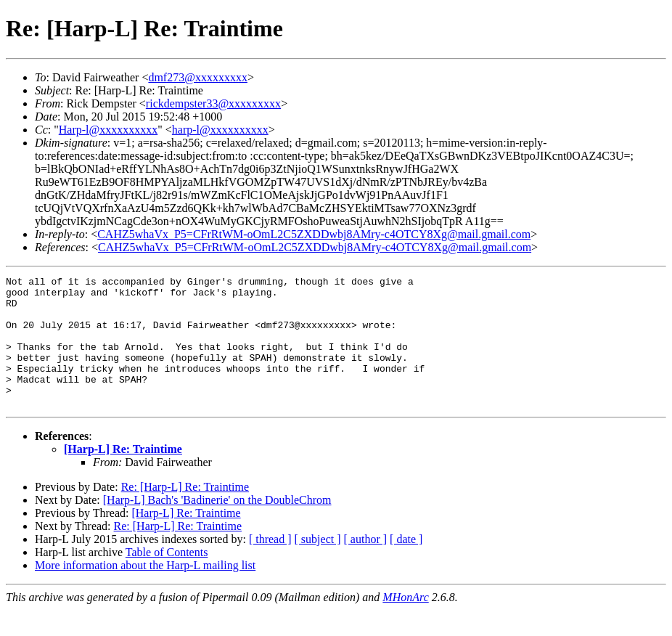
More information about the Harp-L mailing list (145, 591)
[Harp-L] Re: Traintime (123, 475)
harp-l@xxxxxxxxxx (220, 130)
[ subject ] (318, 565)
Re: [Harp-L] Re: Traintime (185, 513)
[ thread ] (270, 565)
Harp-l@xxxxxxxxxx (108, 130)
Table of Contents (167, 578)
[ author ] (366, 565)
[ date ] (406, 565)
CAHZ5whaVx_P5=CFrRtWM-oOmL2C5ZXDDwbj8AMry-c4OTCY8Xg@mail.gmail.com (314, 234)
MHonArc (405, 623)
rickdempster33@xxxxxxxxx (213, 103)
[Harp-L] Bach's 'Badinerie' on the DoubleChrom (217, 526)
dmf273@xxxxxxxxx (198, 77)
